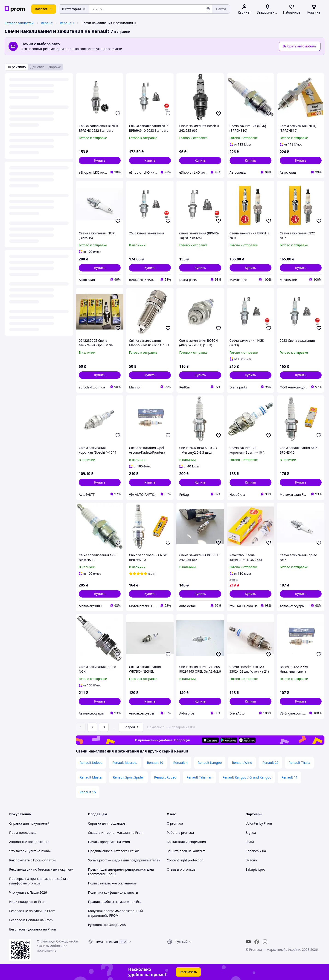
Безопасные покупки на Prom (32, 911)
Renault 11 (289, 777)
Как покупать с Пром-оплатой (32, 860)
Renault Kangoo (210, 763)
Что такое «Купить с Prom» (30, 851)
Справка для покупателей (29, 823)
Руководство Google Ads (107, 925)
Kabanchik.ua (256, 851)
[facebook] (257, 942)
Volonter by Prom (259, 823)
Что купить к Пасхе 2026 (28, 892)
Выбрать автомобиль (300, 46)
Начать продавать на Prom (109, 842)
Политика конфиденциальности (113, 892)
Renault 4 (181, 763)
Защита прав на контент (186, 851)
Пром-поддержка (23, 833)
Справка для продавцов (107, 823)
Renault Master (91, 777)
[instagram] (265, 942)
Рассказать (188, 972)
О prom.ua (175, 823)
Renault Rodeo (165, 777)
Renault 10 (155, 763)
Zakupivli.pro (255, 869)
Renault (47, 23)
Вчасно (251, 860)
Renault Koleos (91, 763)
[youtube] (248, 942)
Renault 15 (88, 792)
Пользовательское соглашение (112, 883)
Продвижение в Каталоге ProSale (114, 851)
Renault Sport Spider (128, 777)
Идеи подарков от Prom (28, 902)
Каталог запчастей (19, 23)
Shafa (250, 842)
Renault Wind (242, 763)
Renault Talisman (199, 777)
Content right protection (185, 860)
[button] (100, 160)
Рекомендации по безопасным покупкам (41, 869)
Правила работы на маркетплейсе (115, 902)
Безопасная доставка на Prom (33, 929)
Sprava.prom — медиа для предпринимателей (124, 860)
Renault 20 (270, 763)
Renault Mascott (125, 763)
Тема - (107, 942)
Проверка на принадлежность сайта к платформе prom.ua (39, 881)
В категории (74, 9)
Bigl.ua (251, 833)
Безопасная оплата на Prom (31, 920)
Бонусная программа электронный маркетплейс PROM (115, 913)
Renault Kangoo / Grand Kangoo (247, 777)
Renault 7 (67, 23)
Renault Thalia (299, 763)
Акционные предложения (29, 842)
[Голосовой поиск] (208, 9)
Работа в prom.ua (181, 833)
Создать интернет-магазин (109, 833)
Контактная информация (186, 842)
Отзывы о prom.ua (181, 869)
